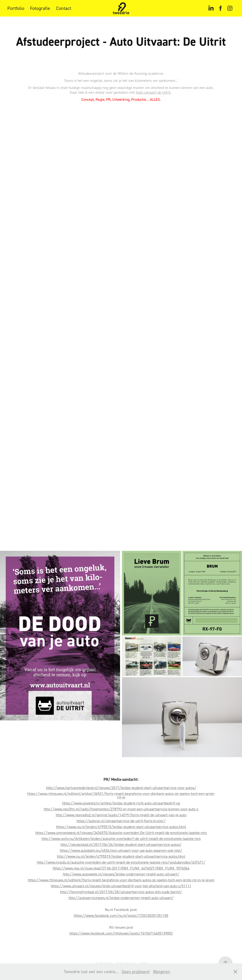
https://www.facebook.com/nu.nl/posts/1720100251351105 (121, 915)
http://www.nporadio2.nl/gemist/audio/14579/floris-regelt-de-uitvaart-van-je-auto (121, 815)
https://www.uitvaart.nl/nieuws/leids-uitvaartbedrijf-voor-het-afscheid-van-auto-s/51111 (121, 886)
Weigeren (162, 972)
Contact (64, 8)
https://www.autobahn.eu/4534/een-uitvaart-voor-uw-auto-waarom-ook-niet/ (121, 850)
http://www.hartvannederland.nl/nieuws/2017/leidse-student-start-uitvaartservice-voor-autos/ (121, 788)
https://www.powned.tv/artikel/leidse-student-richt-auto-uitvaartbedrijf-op (121, 803)
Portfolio (16, 8)
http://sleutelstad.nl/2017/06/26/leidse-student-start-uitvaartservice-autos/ (121, 844)
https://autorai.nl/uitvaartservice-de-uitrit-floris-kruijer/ (121, 821)
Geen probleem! (136, 972)
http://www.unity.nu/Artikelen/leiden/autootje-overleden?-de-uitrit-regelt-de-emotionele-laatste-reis (121, 839)
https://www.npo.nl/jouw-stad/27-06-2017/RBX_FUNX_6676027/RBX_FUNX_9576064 (121, 868)
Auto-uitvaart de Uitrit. (154, 92)
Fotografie (40, 8)
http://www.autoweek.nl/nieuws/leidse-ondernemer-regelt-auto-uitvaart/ (121, 874)
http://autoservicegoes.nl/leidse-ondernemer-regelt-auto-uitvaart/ (121, 898)
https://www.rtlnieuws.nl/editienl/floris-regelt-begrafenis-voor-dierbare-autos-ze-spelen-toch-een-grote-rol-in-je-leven (121, 880)
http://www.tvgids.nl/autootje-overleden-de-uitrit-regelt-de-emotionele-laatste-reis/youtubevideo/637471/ (121, 862)
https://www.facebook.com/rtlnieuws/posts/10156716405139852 (121, 933)
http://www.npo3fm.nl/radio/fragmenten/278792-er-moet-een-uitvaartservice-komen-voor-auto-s (121, 809)
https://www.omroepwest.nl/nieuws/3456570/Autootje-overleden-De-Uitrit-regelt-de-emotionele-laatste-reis (121, 833)
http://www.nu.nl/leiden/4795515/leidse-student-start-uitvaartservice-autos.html (121, 856)
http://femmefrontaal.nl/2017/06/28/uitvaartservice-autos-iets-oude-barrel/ (121, 892)
